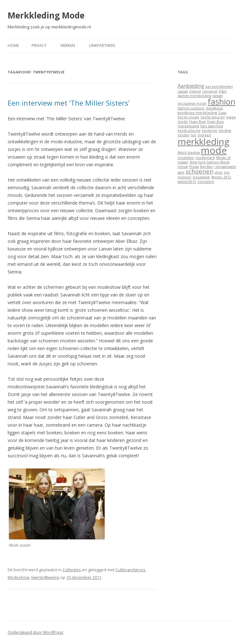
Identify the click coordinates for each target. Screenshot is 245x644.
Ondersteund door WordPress (35, 632)
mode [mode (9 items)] (214, 150)
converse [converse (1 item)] (210, 91)
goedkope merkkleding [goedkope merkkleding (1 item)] (197, 113)
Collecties (72, 570)
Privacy (39, 45)
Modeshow (19, 577)
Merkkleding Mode (46, 15)
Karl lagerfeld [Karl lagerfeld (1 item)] (212, 126)
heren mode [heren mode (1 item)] (189, 117)
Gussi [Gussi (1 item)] (222, 113)
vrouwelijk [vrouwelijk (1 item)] (201, 177)
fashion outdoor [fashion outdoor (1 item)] (191, 108)
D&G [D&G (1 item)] (223, 91)
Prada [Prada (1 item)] (194, 167)
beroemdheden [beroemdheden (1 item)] (219, 86)
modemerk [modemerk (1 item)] (205, 158)
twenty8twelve (45, 577)
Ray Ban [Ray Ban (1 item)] (207, 167)
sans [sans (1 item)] (181, 172)
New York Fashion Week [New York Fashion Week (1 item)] (210, 162)
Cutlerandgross (130, 570)
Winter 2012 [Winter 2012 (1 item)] (221, 177)
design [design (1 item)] (218, 96)
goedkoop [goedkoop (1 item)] (215, 108)
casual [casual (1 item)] (183, 91)
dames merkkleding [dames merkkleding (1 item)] (194, 96)
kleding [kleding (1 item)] (225, 131)
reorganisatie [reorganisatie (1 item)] (225, 167)
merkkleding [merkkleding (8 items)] (204, 141)
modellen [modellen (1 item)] (186, 158)
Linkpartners (102, 45)
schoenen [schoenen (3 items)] (200, 171)
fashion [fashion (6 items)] (222, 101)
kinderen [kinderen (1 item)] (210, 131)
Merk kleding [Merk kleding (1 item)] (189, 153)
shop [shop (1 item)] (219, 172)
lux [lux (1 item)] (194, 135)
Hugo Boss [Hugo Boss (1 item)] (197, 122)
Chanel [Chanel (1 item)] (195, 91)
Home (13, 45)
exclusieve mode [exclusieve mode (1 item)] (192, 103)
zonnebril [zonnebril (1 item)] (206, 182)
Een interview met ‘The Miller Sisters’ (69, 103)
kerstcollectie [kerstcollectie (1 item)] (189, 131)
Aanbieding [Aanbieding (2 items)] (191, 86)
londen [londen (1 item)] (184, 135)
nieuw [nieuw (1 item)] (183, 167)
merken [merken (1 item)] (204, 135)
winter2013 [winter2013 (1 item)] (187, 182)
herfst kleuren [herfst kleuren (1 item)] (213, 117)
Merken (68, 45)
